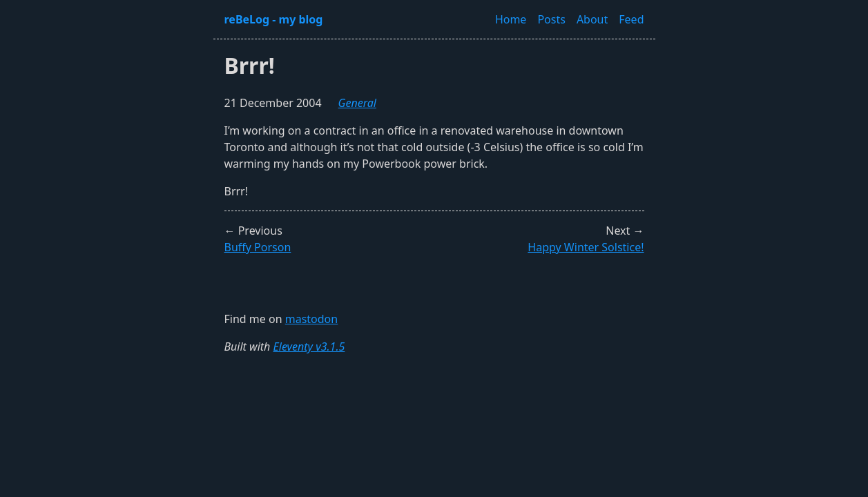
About (592, 19)
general (357, 103)
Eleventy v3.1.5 (309, 347)
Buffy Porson (258, 247)
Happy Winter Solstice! (586, 247)
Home (511, 19)
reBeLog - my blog (274, 19)
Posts (551, 19)
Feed (631, 19)
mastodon (311, 319)
